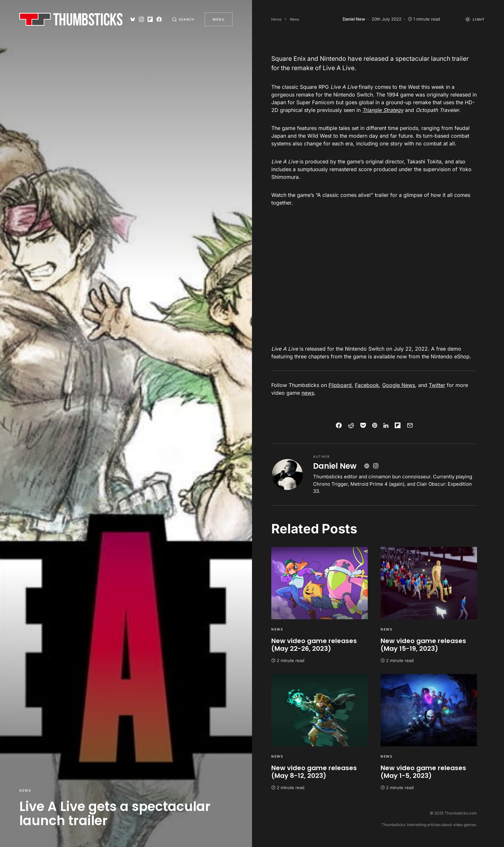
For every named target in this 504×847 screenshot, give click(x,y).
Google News (399, 385)
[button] (183, 19)
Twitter (437, 385)
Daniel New (335, 466)
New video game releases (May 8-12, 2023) (314, 772)
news (308, 393)
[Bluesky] (133, 19)
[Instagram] (141, 19)
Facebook (367, 385)
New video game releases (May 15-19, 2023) (423, 645)
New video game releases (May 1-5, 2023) (423, 772)
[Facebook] (159, 19)
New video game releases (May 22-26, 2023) (314, 645)
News (25, 790)
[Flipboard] (150, 19)
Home (276, 19)
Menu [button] (219, 19)
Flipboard (340, 385)
